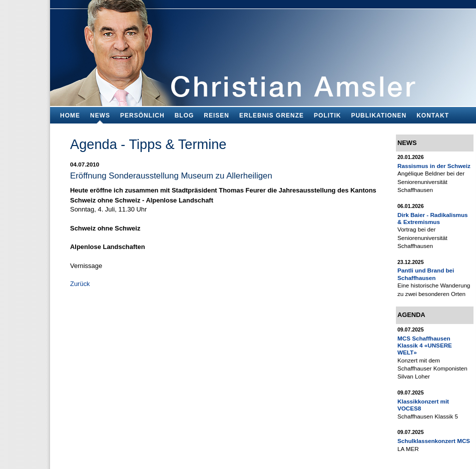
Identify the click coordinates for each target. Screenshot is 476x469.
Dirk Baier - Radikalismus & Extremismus (433, 218)
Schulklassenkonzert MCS (434, 441)
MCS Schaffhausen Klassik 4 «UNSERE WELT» (425, 345)
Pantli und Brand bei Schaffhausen (426, 274)
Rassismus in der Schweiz (434, 166)
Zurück (80, 284)
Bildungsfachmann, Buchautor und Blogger (263, 50)
